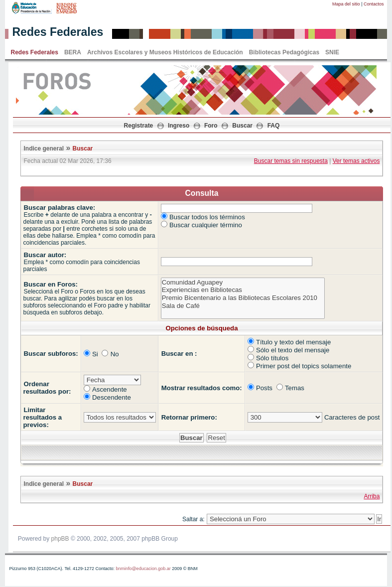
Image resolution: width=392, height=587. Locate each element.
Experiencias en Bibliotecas (243, 290)
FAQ (274, 126)
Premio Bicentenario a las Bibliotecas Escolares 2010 (243, 298)
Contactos (374, 4)
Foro (211, 126)
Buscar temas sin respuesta (291, 161)
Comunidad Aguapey (243, 283)
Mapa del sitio (346, 4)
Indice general (44, 148)
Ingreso (179, 126)
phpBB (60, 539)
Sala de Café (243, 306)
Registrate (139, 126)
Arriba (372, 496)
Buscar (242, 126)
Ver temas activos (356, 161)
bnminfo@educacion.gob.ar (143, 569)
